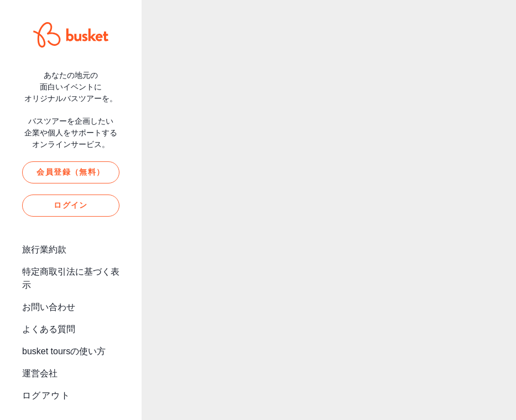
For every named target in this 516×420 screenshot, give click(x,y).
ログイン (71, 205)
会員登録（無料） (71, 172)
